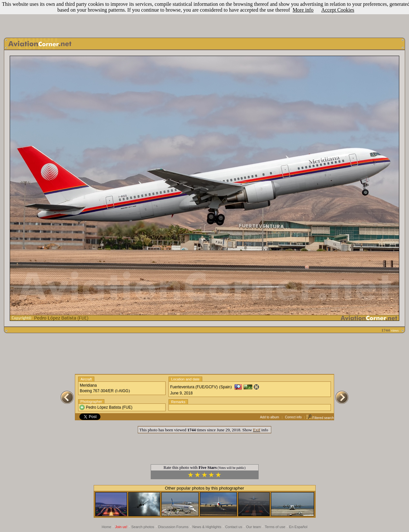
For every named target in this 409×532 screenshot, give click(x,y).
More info (303, 10)
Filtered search (320, 418)
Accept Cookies (338, 10)
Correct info (293, 417)
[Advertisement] (204, 17)
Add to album (269, 417)
